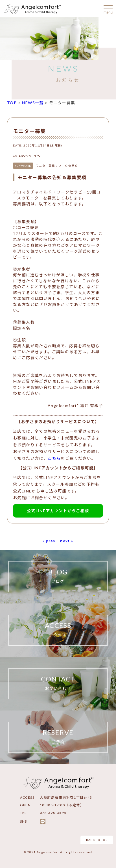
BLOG (58, 576)
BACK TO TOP (97, 840)
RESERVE (58, 737)
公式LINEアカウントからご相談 (58, 511)
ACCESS (58, 630)
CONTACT (58, 683)
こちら (54, 458)
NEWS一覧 (33, 103)
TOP (12, 103)
